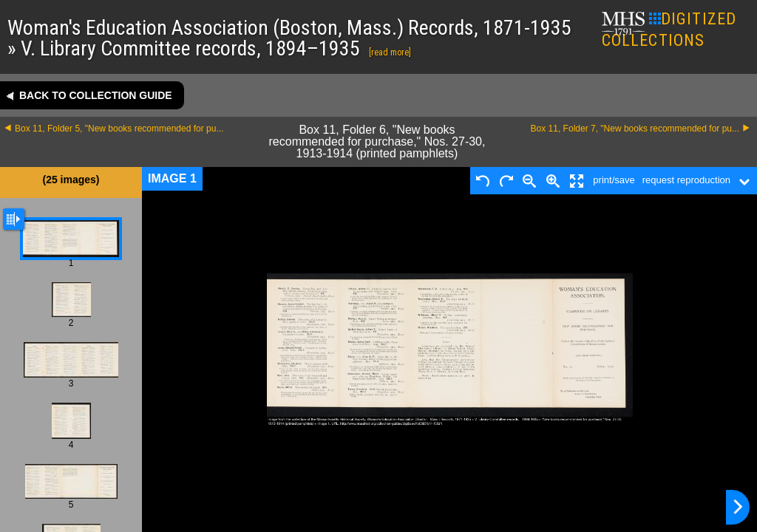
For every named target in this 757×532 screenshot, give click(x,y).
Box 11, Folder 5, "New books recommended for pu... (119, 129)
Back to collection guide (96, 95)
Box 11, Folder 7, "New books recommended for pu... (635, 129)
